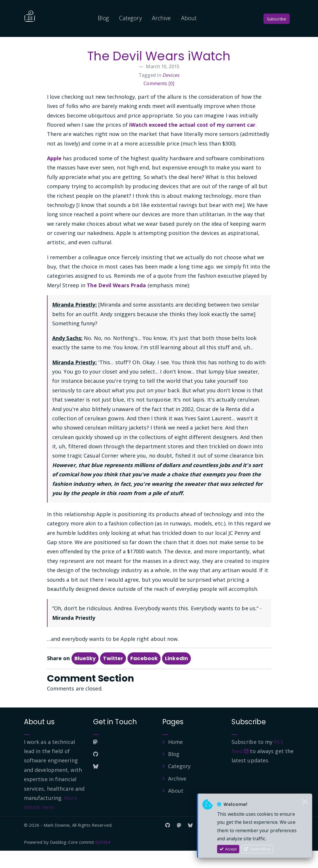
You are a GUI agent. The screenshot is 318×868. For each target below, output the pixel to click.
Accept (228, 849)
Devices (171, 92)
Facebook (144, 676)
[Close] (305, 802)
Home (175, 759)
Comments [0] (159, 101)
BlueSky (85, 676)
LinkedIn (176, 676)
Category (130, 18)
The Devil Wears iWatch (159, 65)
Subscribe (277, 19)
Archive (161, 18)
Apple (54, 176)
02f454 (103, 859)
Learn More (257, 849)
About (189, 18)
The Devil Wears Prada (116, 303)
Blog (103, 18)
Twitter (113, 676)
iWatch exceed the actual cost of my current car (192, 142)
